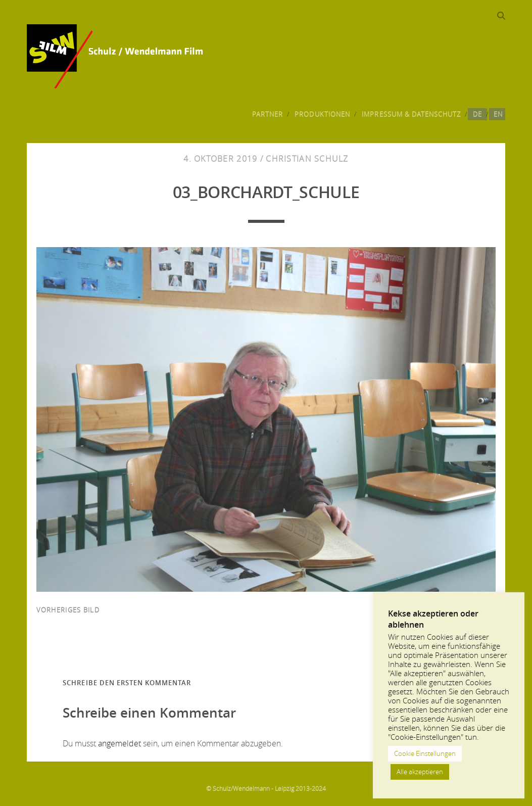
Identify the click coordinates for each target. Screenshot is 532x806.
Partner (268, 114)
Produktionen (322, 114)
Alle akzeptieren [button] (420, 772)
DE (477, 114)
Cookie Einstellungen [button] (425, 753)
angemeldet (119, 743)
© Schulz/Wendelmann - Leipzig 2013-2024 (266, 788)
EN (498, 114)
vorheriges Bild (68, 610)
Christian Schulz (307, 159)
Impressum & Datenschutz (411, 114)
